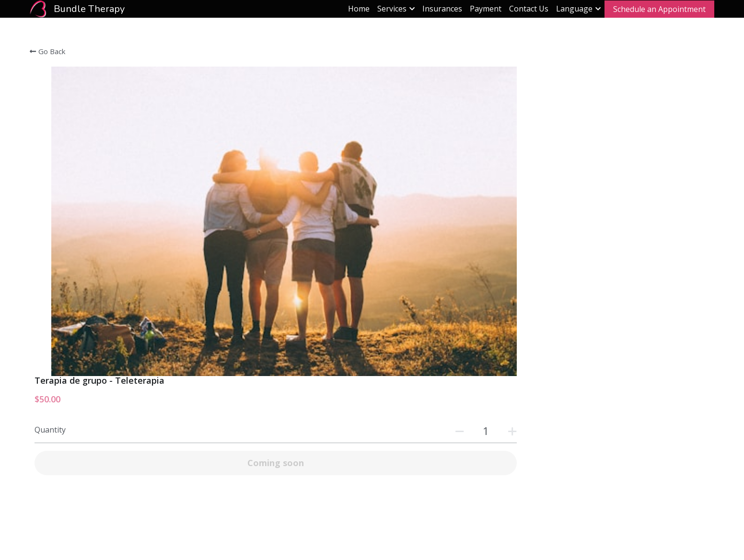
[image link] (38, 8)
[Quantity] (594, 121)
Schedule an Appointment (659, 9)
